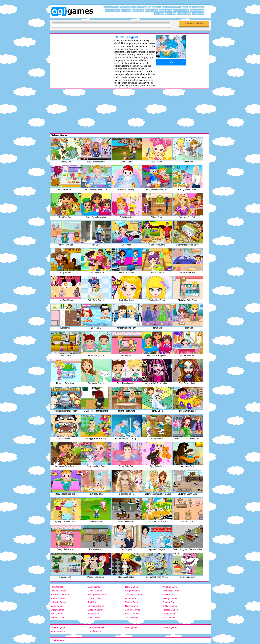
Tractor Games (132, 602)
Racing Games (198, 14)
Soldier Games (170, 606)
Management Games (98, 595)
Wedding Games (171, 587)
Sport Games (170, 14)
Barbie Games (95, 598)
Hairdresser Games (60, 595)
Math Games (169, 617)
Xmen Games (94, 614)
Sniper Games (57, 610)
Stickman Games (96, 606)
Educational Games (181, 10)
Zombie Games (133, 610)
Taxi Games (94, 602)
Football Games (170, 610)
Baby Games (94, 587)
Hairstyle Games (59, 602)
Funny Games (138, 10)
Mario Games (57, 606)
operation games (96, 627)
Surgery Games (133, 591)
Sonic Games (132, 617)
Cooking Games (154, 7)
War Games (159, 14)
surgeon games (170, 627)
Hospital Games (58, 591)
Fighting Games (151, 10)
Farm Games (57, 587)
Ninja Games (131, 606)
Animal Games (58, 598)
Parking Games (170, 602)
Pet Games (168, 595)
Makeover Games (112, 10)
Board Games (182, 7)
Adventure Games (197, 7)
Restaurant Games (172, 591)
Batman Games (58, 617)
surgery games (58, 631)
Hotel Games (131, 587)
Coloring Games (169, 7)
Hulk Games (94, 617)
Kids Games (126, 10)
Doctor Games (95, 591)
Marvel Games (170, 614)
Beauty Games (170, 598)
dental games (94, 631)
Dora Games (131, 598)
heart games (131, 627)
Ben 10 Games (132, 614)
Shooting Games (184, 14)
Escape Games (165, 10)
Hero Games (57, 614)
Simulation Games (134, 595)
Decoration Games (111, 7)
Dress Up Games (197, 10)
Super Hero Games (139, 7)
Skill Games (125, 7)
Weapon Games (96, 610)
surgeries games (59, 627)
